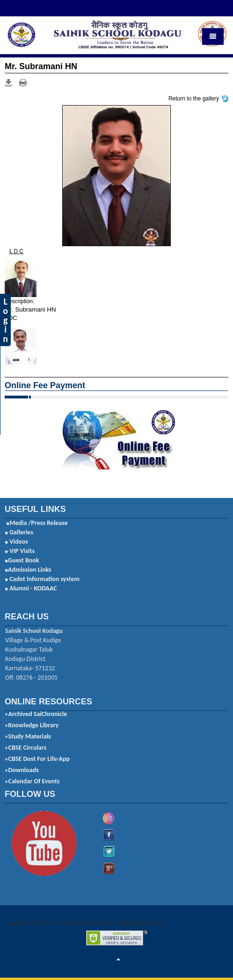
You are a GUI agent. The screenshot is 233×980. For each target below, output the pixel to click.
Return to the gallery (194, 98)
